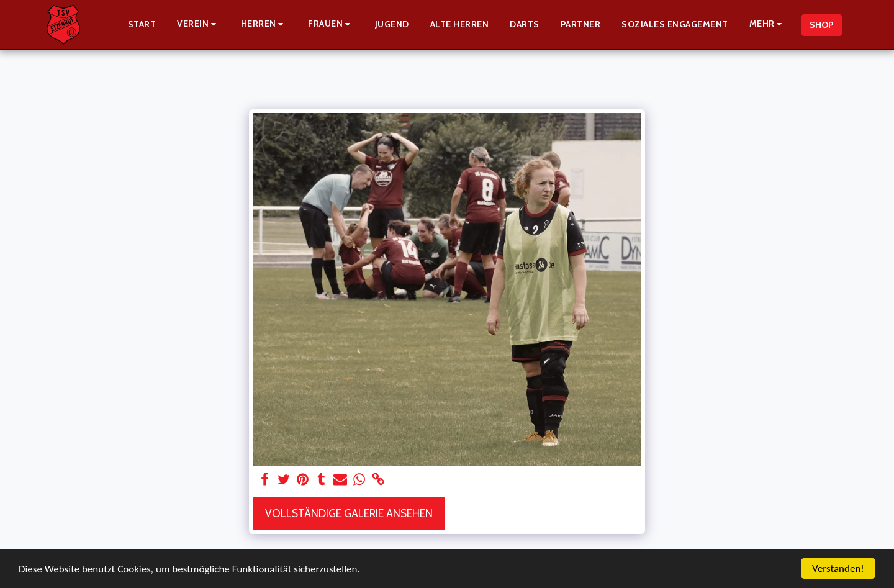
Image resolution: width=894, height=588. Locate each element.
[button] (198, 25)
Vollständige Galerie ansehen (349, 513)
